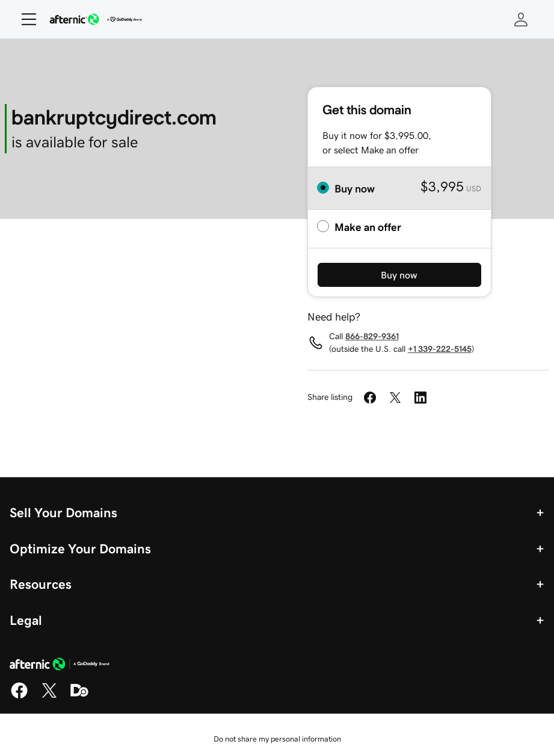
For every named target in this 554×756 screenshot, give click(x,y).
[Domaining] (79, 696)
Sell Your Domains (63, 512)
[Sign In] (521, 19)
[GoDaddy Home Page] (60, 666)
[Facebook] (19, 696)
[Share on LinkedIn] (420, 398)
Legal (26, 620)
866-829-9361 (372, 336)
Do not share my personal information (277, 739)
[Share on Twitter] (395, 398)
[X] (49, 696)
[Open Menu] (24, 19)
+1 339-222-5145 (440, 349)
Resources (41, 584)
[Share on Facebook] (370, 398)
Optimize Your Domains (80, 549)
